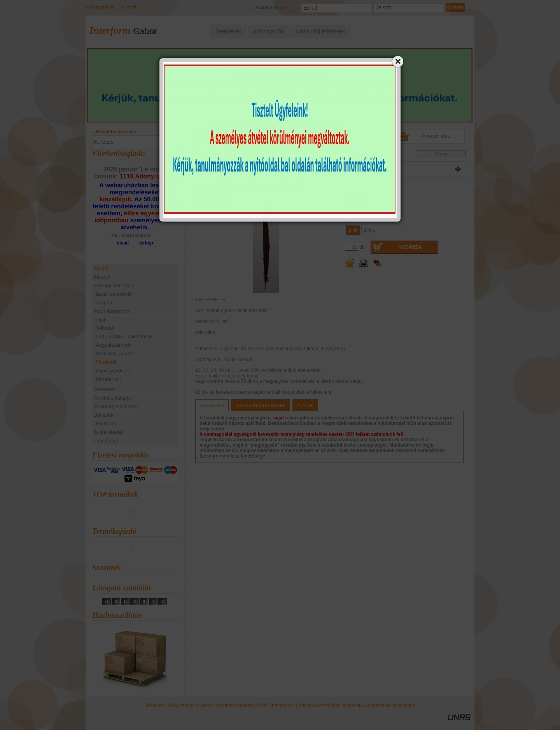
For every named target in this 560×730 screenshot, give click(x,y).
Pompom (103, 303)
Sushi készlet (108, 432)
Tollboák (105, 328)
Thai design (106, 441)
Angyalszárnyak (114, 345)
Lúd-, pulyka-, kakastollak (124, 336)
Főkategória (205, 155)
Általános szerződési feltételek (330, 706)
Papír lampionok (112, 311)
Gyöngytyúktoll (112, 371)
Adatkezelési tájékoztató (390, 706)
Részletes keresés (233, 706)
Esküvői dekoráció (114, 286)
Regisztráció (182, 706)
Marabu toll (108, 379)
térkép (146, 243)
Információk (283, 706)
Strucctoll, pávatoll (116, 354)
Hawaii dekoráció (113, 294)
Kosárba (410, 247)
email (123, 243)
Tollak (225, 155)
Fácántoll (106, 362)
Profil (262, 706)
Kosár (204, 706)
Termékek (155, 706)
